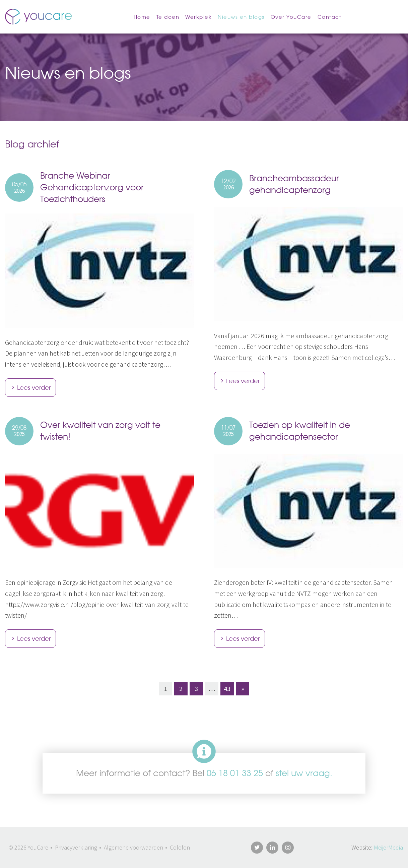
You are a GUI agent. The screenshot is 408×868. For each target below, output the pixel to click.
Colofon (180, 847)
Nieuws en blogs (241, 17)
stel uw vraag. (304, 773)
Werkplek (198, 17)
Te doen (168, 17)
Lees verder (34, 388)
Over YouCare (291, 17)
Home (142, 17)
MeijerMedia (388, 847)
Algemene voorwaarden (133, 847)
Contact (330, 17)
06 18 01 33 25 (235, 773)
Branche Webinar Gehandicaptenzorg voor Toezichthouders (92, 187)
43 (227, 689)
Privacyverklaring (76, 847)
